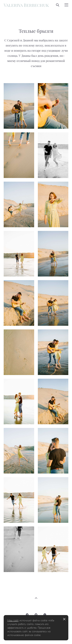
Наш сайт (13, 620)
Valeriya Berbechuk (26, 5)
